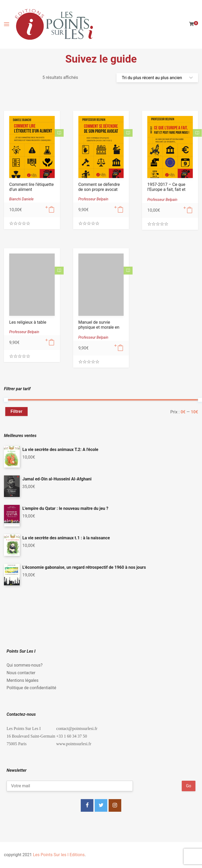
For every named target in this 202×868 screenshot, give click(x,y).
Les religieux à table (28, 322)
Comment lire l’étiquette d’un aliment (31, 187)
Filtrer (16, 411)
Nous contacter (21, 673)
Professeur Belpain (93, 199)
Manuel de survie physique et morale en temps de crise (99, 327)
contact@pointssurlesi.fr (77, 728)
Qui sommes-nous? (25, 665)
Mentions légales (22, 680)
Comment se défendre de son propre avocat (99, 187)
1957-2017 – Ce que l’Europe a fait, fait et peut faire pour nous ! (167, 189)
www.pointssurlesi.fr (74, 744)
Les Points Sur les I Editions (59, 855)
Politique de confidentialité (31, 688)
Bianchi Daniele (21, 199)
